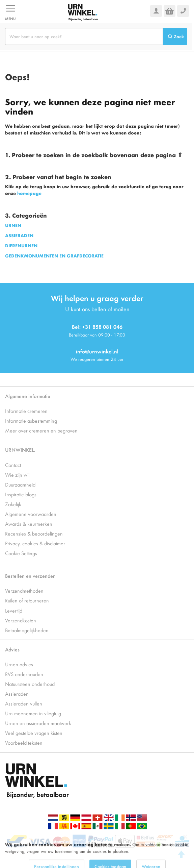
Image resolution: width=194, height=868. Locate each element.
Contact (13, 465)
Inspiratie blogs (21, 494)
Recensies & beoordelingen (34, 533)
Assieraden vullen (24, 703)
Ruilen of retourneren (27, 600)
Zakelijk (13, 504)
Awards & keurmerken (29, 524)
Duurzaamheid (20, 484)
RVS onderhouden (24, 674)
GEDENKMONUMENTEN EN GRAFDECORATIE (54, 256)
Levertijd (14, 610)
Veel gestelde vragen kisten (34, 733)
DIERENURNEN (21, 245)
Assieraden (17, 693)
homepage (29, 193)
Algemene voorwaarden (31, 514)
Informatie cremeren (26, 411)
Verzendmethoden (24, 590)
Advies (12, 649)
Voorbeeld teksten (24, 742)
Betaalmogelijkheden (27, 630)
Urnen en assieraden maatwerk (38, 723)
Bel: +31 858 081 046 (97, 327)
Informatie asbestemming (31, 420)
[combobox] (84, 36)
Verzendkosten (21, 620)
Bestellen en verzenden (30, 576)
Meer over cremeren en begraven (41, 430)
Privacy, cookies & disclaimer (35, 543)
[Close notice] (185, 846)
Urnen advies (19, 664)
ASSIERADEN (19, 235)
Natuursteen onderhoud (30, 684)
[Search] (175, 36)
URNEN (13, 225)
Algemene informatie (28, 396)
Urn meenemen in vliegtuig (33, 713)
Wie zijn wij (17, 475)
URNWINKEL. (20, 450)
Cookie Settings (21, 553)
